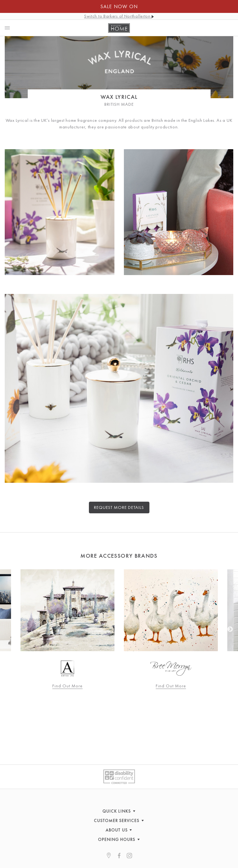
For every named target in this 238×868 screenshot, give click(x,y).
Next (230, 629)
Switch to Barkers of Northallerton (119, 16)
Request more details (119, 507)
